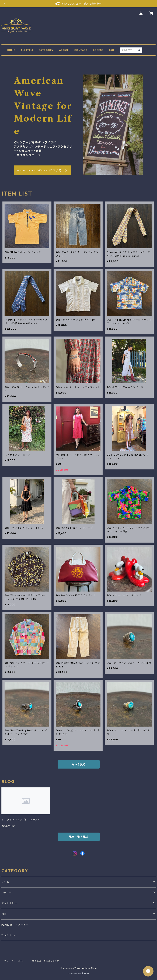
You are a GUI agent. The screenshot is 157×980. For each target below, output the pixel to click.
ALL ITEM (27, 50)
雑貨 (4, 914)
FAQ (112, 50)
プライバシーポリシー (15, 961)
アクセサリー (9, 903)
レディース (8, 893)
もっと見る (79, 764)
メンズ (5, 882)
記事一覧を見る (79, 837)
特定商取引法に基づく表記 (46, 961)
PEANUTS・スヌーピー (15, 925)
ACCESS (98, 50)
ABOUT (64, 50)
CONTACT (81, 50)
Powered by (78, 974)
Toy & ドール (9, 935)
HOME (11, 50)
